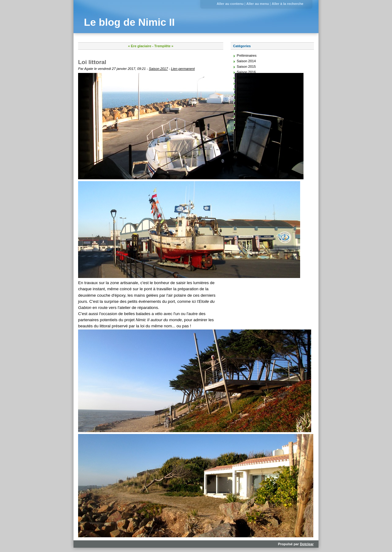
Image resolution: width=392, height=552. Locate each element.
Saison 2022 (246, 105)
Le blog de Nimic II (129, 22)
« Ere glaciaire (140, 46)
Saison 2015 (246, 67)
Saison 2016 (246, 72)
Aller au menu (258, 4)
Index (241, 116)
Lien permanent (183, 69)
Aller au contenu (230, 4)
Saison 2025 (246, 127)
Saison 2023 (246, 111)
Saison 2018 (246, 83)
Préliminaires (247, 55)
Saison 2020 (246, 94)
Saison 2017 (158, 69)
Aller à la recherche (287, 4)
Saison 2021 (246, 100)
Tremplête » (164, 46)
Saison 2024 (246, 122)
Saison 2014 (246, 61)
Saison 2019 (246, 89)
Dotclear (307, 544)
